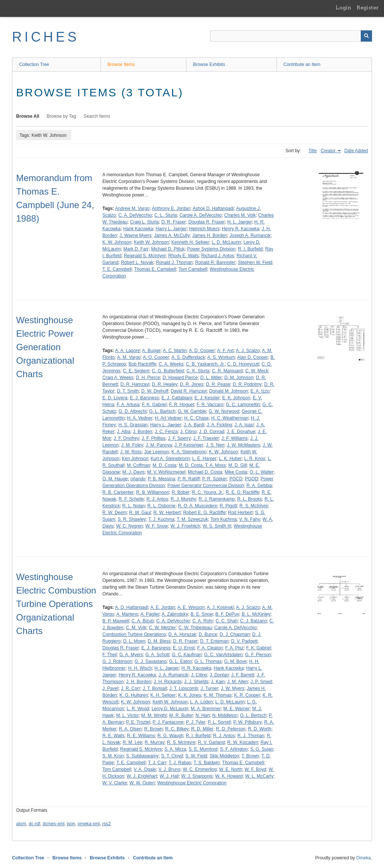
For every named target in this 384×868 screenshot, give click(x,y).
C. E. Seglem (136, 371)
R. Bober (181, 492)
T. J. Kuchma (161, 519)
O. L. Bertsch (253, 715)
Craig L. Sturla (145, 222)
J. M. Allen (238, 682)
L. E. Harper (205, 459)
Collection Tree (34, 64)
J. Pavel (110, 688)
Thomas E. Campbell (155, 269)
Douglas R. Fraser (206, 222)
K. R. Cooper (247, 695)
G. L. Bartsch (162, 411)
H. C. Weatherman (230, 418)
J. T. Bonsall (154, 688)
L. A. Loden (202, 702)
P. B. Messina (161, 479)
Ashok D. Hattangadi (213, 208)
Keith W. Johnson (151, 242)
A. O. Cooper (156, 357)
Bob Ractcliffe (142, 364)
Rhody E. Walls (183, 256)
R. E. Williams (141, 736)
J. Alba (124, 432)
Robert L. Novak (137, 262)
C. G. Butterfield (168, 371)
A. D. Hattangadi (132, 607)
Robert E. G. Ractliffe (204, 513)
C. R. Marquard (227, 371)
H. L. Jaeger (239, 222)
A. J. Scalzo (248, 351)
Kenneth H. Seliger (190, 242)
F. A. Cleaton (210, 648)
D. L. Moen (134, 641)
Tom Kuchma (223, 519)
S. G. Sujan (262, 749)
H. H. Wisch (140, 668)
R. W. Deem (115, 513)
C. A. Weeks (171, 364)
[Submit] (366, 36)
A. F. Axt (225, 351)
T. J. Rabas (180, 763)
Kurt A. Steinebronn (170, 459)
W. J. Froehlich (185, 526)
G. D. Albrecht (133, 411)
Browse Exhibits (209, 64)
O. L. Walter (262, 472)
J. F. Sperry (179, 438)
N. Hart (202, 715)
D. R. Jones (192, 384)
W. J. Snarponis (197, 776)
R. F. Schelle (131, 499)
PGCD (236, 479)
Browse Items (121, 64)
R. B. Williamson (153, 492)
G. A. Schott (157, 655)
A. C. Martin (175, 351)
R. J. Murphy (183, 499)
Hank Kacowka (138, 229)
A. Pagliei (150, 614)
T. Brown (250, 756)
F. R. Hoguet (182, 405)
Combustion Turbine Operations (134, 634)
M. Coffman (138, 465)
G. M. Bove (235, 661)
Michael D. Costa (205, 472)
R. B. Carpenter (118, 492)
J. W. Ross (131, 452)
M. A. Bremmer (206, 709)
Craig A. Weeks (118, 378)
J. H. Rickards (168, 682)
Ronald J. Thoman (174, 262)
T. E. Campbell (117, 269)
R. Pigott (228, 506)
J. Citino (188, 432)
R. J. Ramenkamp (217, 499)
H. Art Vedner (168, 418)
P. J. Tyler (196, 722)
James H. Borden (210, 235)
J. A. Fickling (219, 425)
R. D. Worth (259, 729)
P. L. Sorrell (219, 722)
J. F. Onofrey (126, 438)
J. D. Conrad (212, 432)
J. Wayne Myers (135, 235)
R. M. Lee (132, 742)
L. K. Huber (230, 459)
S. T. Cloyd (172, 756)
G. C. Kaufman (187, 655)
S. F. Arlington (234, 749)
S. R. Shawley (132, 519)
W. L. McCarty (259, 776)
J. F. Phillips (154, 438)
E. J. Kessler (207, 398)
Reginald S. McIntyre (145, 256)
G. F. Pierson (258, 655)
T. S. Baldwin (206, 763)
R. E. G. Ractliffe (242, 492)
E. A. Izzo (260, 391)
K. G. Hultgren (133, 695)
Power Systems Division (211, 249)
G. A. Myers (131, 655)
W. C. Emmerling (200, 769)
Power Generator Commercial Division (205, 486)
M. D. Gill (238, 465)
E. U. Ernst (184, 648)
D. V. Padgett (244, 641)
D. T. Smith (128, 391)
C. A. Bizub (143, 621)
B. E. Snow (202, 614)
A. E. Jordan (163, 607)
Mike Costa (236, 472)
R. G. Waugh (170, 736)
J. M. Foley (132, 445)
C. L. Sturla (166, 215)
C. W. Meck (257, 371)
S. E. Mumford (203, 749)
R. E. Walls (113, 736)
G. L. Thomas (208, 661)
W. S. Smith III (217, 526)
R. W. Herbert (167, 513)
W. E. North (230, 769)
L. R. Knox (255, 459)
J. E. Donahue (241, 432)
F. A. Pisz (235, 648)
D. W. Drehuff (155, 391)
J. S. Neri (215, 445)
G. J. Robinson (117, 661)
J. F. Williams (234, 438)
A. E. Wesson (191, 607)
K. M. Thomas (217, 695)
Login (343, 7)
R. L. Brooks (249, 499)
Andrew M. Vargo (132, 208)
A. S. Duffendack (188, 357)
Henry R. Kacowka (241, 229)
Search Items (97, 116)
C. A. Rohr (203, 621)
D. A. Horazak (182, 634)
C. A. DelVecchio (135, 215)
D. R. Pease (218, 384)
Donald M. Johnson (229, 391)
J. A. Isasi (244, 425)
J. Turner (209, 688)
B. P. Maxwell (116, 621)
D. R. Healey (165, 384)
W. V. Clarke (115, 783)
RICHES (46, 37)
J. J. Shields (196, 682)
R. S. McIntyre (254, 506)
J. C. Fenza (166, 432)
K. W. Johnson (117, 242)
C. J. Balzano (253, 621)
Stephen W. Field (255, 262)
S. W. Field (196, 756)
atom (21, 824)
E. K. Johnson (236, 398)
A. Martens (127, 614)
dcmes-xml (54, 824)
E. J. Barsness (144, 398)
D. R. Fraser (173, 222)
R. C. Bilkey (177, 729)
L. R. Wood (138, 709)
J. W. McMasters (244, 445)
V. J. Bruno (169, 769)
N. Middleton (225, 715)
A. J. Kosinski (220, 607)
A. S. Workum (221, 357)
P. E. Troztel (138, 722)
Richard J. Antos (218, 256)
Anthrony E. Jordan (171, 208)
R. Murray (155, 742)
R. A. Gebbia (259, 486)
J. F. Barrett (243, 675)
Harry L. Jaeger (171, 229)
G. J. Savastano (151, 661)
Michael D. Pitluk (168, 249)
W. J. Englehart (142, 776)
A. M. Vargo (129, 357)
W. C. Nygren (130, 526)
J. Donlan (219, 675)
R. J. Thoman (251, 736)
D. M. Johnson (239, 378)
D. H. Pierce (148, 378)
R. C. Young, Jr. (208, 492)
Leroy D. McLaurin (170, 709)
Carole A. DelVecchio (200, 215)
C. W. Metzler (162, 628)
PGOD (251, 479)
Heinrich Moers (204, 229)
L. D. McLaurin (226, 242)
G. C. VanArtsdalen (223, 655)
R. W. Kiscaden (243, 742)
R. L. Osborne (161, 506)
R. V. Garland (211, 742)
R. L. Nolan (133, 506)
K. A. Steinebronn (189, 452)
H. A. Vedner (140, 418)
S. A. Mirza (175, 749)
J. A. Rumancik (173, 675)
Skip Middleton (224, 756)
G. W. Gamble (192, 411)
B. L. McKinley (256, 614)
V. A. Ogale (145, 769)
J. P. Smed (261, 682)
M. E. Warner (237, 709)
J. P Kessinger (189, 445)
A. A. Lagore (127, 351)
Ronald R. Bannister (215, 262)
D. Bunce (208, 634)
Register (368, 7)
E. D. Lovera (115, 398)
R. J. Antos (157, 499)
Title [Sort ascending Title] (313, 151)
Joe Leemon (156, 452)
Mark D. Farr (136, 249)
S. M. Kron (113, 756)
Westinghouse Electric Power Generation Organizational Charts (45, 347)
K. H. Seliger (163, 695)
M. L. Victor (127, 715)
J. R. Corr (130, 688)
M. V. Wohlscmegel (166, 472)
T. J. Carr (157, 763)
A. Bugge (151, 351)
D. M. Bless (159, 641)
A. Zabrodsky (175, 614)
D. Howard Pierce (180, 378)
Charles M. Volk (240, 215)
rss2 (106, 824)
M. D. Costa (164, 465)
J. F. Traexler (206, 438)
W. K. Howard (229, 776)
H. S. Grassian (133, 425)
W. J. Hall (169, 776)
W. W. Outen (142, 783)
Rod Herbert (240, 513)
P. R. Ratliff (189, 479)
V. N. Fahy (250, 519)
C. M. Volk (136, 628)
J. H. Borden (139, 682)
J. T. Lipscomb (184, 688)
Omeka (364, 858)
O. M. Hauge (115, 479)
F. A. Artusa (128, 405)
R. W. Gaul (140, 513)
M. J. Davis (133, 472)
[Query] (291, 36)
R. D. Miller (202, 729)
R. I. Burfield (250, 249)
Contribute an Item (302, 64)
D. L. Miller (211, 378)
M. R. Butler (181, 715)
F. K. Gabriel (154, 405)
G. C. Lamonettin (243, 405)
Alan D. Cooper (253, 357)
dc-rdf (34, 824)
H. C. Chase (196, 418)
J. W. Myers (233, 688)
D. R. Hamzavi (135, 384)
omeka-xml (89, 824)
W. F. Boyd (255, 769)
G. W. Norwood (224, 411)
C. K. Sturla (198, 371)
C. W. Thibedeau (195, 628)
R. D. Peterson (231, 729)
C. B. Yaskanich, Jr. (205, 364)
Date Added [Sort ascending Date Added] (356, 151)
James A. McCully (172, 235)
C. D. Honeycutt (243, 364)
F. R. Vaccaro (210, 405)
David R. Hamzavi (189, 391)
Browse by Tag (62, 116)
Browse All (28, 116)
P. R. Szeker (214, 479)
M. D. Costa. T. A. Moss (202, 465)
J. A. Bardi (194, 425)
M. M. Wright (154, 715)
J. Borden (142, 432)
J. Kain (218, 682)
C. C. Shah (227, 621)
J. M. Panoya (159, 445)
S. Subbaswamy (142, 756)
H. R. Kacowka (196, 668)
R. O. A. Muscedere (197, 506)
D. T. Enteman (214, 641)
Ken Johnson (135, 459)
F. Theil (109, 655)
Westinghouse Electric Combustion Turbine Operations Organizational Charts (56, 604)
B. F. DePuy (227, 614)
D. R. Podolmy (247, 384)
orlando (138, 479)
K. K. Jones (190, 695)
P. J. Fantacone (168, 722)
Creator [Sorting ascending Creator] (329, 151)
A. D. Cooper (202, 351)
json (71, 824)
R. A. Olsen (130, 729)
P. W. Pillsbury (247, 722)
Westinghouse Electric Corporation (192, 783)
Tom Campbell (193, 269)
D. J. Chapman (235, 634)
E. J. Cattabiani (176, 398)
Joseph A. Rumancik (250, 235)
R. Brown (153, 729)
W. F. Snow (157, 526)
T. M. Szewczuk (192, 519)
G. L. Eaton (181, 661)
